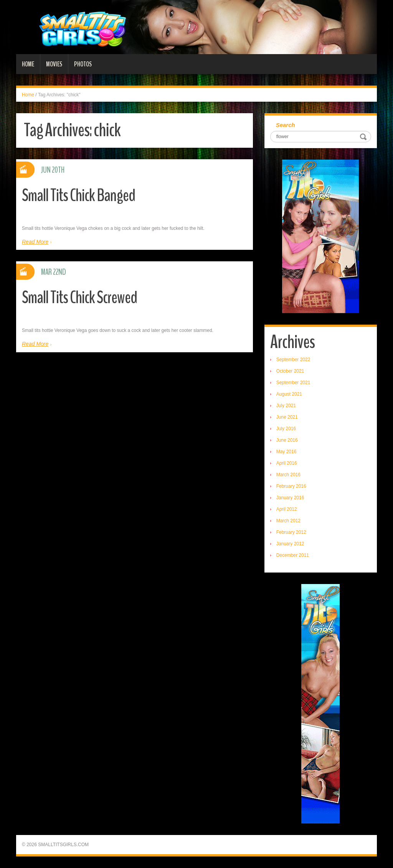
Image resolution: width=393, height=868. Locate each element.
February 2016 (291, 486)
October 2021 (290, 371)
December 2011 (293, 555)
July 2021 (286, 406)
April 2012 (287, 509)
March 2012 (288, 521)
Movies (54, 64)
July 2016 (286, 429)
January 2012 (290, 544)
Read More (35, 242)
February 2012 (291, 532)
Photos (83, 64)
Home (28, 64)
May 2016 (286, 452)
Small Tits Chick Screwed (79, 298)
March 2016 (288, 475)
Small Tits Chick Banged (78, 196)
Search (286, 125)
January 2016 (290, 498)
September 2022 (293, 360)
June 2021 (287, 417)
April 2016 (287, 463)
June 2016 (287, 440)
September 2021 (293, 383)
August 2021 (289, 394)
